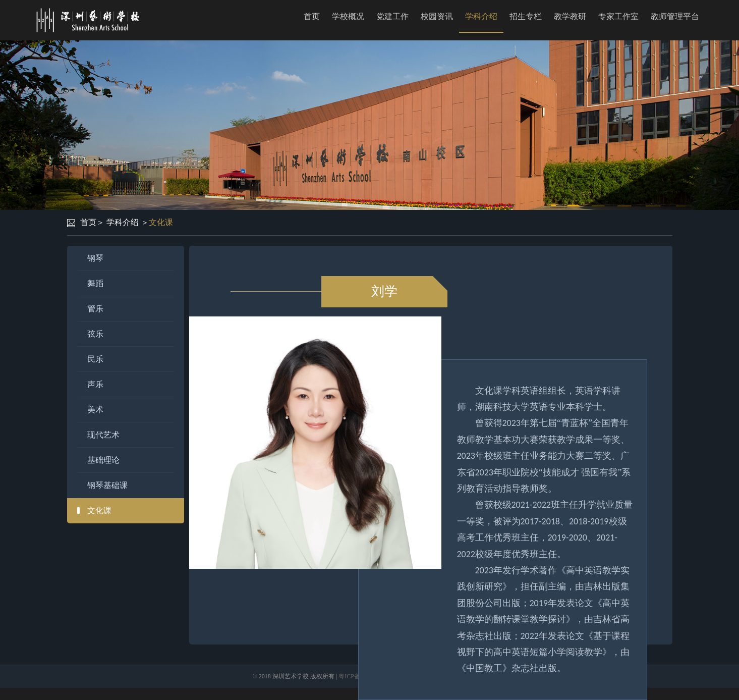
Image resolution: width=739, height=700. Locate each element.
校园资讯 (437, 16)
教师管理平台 (675, 16)
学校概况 (348, 16)
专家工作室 (618, 16)
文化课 (161, 222)
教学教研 (570, 16)
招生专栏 (526, 16)
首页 (312, 16)
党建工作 (392, 16)
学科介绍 (481, 16)
